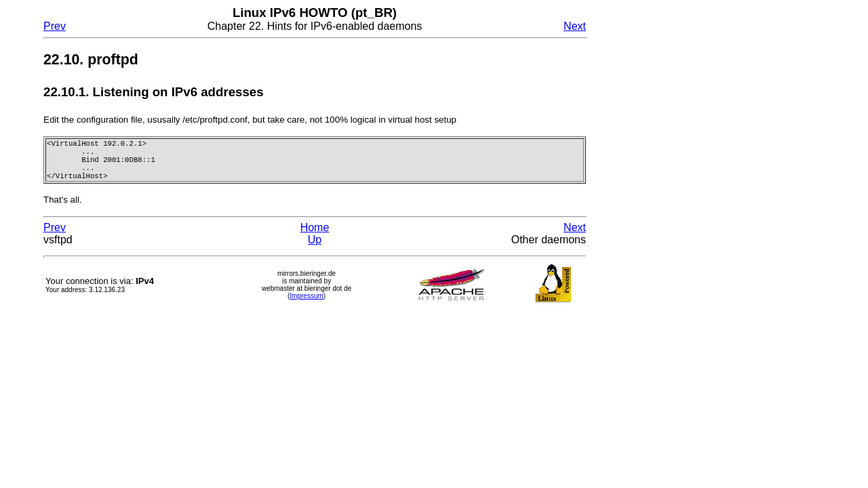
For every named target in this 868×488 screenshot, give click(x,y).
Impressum (306, 303)
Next (575, 26)
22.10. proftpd (91, 60)
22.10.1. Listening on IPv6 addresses (154, 92)
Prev (55, 26)
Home (315, 234)
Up (315, 246)
